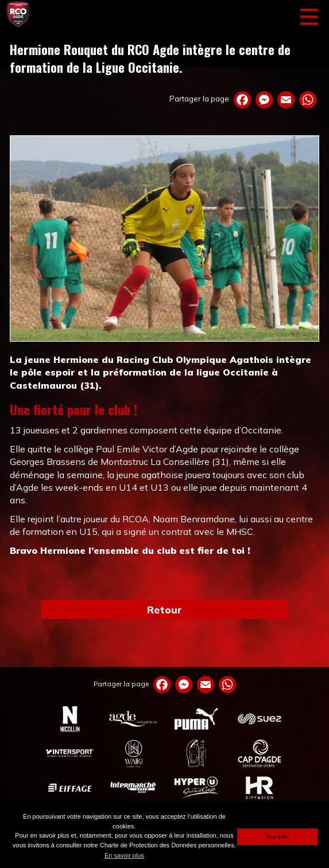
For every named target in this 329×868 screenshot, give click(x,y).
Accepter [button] (277, 836)
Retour (164, 609)
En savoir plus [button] (124, 855)
